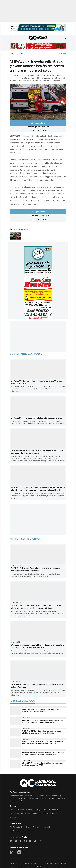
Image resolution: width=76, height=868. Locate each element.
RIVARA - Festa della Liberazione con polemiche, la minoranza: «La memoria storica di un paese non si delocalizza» (43, 753)
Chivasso (13, 75)
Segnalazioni (15, 817)
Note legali (46, 827)
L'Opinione (44, 813)
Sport (35, 813)
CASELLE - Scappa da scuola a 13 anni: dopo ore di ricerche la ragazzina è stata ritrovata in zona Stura (37, 646)
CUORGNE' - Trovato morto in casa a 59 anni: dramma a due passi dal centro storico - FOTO (43, 764)
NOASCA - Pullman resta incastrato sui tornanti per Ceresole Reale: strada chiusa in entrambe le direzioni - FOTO (43, 743)
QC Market (26, 813)
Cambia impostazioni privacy (21, 831)
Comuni (54, 813)
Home (12, 809)
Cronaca (62, 54)
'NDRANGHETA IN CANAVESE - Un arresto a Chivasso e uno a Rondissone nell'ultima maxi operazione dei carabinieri (38, 489)
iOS (18, 801)
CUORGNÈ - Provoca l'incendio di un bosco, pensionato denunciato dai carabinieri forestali (35, 569)
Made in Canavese (51, 809)
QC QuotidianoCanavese (31, 864)
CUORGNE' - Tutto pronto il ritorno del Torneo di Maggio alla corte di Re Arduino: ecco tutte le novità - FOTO (43, 721)
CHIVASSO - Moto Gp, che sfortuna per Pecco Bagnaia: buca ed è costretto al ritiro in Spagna (37, 452)
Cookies (36, 827)
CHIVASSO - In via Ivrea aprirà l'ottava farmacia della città (36, 418)
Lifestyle (38, 809)
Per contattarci (16, 827)
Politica (29, 809)
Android (24, 801)
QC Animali (14, 813)
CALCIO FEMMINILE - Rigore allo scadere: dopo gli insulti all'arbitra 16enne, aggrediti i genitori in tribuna (36, 607)
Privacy (27, 827)
